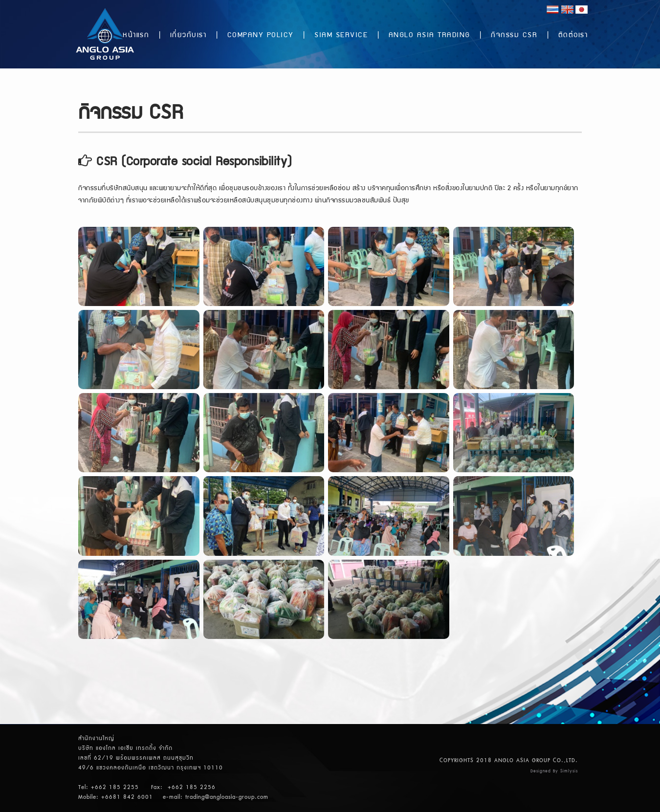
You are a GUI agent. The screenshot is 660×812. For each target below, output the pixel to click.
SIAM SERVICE (341, 35)
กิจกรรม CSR (514, 35)
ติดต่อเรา (573, 35)
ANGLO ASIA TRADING (429, 35)
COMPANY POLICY (261, 35)
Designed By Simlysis (554, 771)
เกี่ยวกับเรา (188, 35)
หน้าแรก (136, 35)
